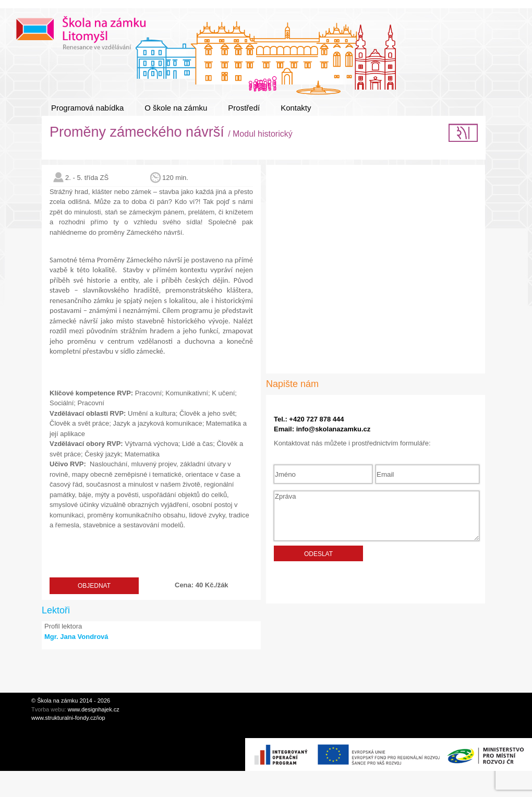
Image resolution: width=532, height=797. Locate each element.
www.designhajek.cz (94, 709)
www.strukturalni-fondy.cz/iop (68, 718)
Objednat (94, 586)
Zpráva (377, 516)
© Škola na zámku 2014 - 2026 (71, 701)
